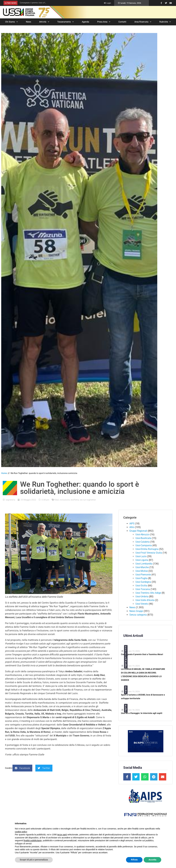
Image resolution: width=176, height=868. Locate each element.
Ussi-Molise (142, 571)
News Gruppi (136, 611)
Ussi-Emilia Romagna (147, 549)
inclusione (65, 500)
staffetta (75, 500)
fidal (57, 500)
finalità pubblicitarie (33, 840)
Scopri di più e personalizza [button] (34, 860)
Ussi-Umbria (142, 596)
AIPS (132, 524)
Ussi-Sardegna (143, 582)
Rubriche (165, 22)
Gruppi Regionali (138, 531)
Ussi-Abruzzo (142, 534)
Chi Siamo (12, 22)
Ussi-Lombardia (144, 564)
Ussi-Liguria (142, 560)
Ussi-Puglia (141, 578)
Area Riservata (143, 22)
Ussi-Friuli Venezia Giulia (149, 553)
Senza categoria (138, 615)
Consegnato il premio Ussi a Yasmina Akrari (142, 654)
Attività (44, 22)
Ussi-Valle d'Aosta (145, 600)
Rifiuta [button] (134, 860)
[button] (22, 768)
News (28, 22)
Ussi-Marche (142, 567)
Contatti (122, 22)
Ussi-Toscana (143, 589)
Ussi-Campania (144, 545)
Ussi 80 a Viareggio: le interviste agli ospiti (142, 713)
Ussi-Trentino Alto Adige (148, 593)
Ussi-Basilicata (143, 538)
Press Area (104, 22)
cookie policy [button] (21, 832)
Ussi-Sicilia (141, 586)
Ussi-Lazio (141, 556)
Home (4, 473)
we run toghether (88, 500)
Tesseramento (66, 22)
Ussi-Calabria (143, 542)
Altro (132, 527)
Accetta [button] (152, 860)
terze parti (62, 835)
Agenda (85, 22)
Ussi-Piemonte (143, 575)
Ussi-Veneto (142, 604)
